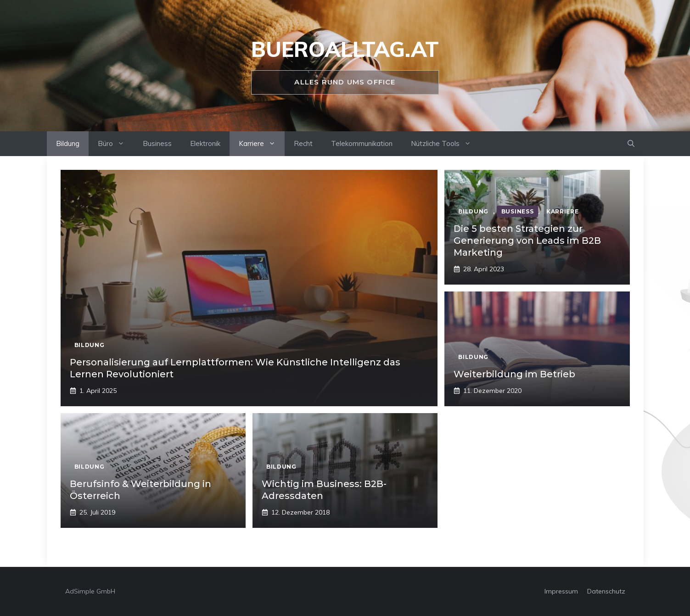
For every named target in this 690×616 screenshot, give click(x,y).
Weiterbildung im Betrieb (514, 374)
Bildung (68, 143)
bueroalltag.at (345, 49)
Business (157, 143)
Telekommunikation (362, 143)
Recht (303, 143)
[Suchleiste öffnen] (631, 144)
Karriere (262, 144)
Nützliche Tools (446, 144)
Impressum (561, 591)
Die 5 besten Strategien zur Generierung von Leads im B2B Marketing (527, 241)
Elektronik (205, 143)
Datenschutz (606, 591)
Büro (116, 144)
